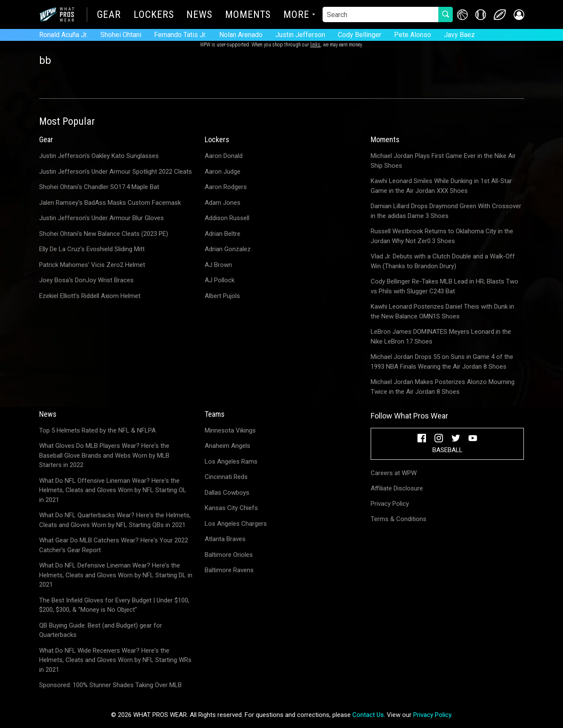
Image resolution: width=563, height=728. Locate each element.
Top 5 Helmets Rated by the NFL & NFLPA (97, 430)
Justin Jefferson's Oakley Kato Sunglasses (99, 156)
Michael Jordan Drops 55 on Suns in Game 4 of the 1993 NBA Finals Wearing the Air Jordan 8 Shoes (442, 362)
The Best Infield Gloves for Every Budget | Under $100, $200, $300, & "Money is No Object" (114, 605)
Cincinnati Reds (226, 477)
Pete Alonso (413, 35)
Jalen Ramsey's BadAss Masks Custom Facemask (110, 203)
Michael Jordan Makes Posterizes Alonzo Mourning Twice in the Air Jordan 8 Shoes (443, 387)
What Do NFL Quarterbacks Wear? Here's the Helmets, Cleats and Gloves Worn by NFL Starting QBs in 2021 (115, 520)
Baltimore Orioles (229, 555)
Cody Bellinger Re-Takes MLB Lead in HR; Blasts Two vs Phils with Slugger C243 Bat (444, 286)
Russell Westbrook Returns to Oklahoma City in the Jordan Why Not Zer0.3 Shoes (442, 236)
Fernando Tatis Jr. (180, 35)
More (296, 15)
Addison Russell (227, 218)
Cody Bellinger (360, 35)
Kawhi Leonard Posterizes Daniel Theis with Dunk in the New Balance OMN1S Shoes (442, 311)
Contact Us (368, 715)
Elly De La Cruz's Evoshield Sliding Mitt (92, 249)
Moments (248, 15)
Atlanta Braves (225, 539)
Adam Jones (223, 203)
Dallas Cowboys (227, 493)
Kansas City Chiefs (231, 508)
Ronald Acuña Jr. (63, 35)
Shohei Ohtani (121, 35)
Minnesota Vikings (230, 430)
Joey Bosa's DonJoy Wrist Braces (86, 280)
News (199, 15)
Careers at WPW (394, 473)
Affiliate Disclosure (397, 488)
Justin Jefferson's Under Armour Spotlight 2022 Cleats (116, 172)
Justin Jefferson (300, 35)
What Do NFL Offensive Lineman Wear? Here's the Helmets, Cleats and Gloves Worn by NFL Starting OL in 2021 (113, 490)
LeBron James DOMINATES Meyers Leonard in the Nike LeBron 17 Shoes (441, 337)
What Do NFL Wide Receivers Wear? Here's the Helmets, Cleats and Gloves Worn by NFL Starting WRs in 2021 (115, 660)
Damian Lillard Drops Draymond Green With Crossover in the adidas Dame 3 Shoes (446, 211)
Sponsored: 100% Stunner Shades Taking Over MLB (110, 685)
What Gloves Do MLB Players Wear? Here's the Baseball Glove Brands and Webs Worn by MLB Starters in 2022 (104, 455)
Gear (109, 15)
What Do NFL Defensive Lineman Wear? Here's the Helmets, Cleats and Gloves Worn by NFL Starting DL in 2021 (116, 575)
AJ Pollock (220, 280)
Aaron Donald (224, 156)
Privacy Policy (390, 504)
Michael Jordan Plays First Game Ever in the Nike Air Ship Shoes (443, 161)
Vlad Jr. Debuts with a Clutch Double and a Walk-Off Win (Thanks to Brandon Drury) (443, 261)
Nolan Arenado (241, 35)
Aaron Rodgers (226, 187)
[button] (519, 15)
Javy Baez (459, 35)
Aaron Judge (223, 172)
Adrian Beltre (223, 234)
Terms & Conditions (399, 519)
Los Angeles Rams (231, 461)
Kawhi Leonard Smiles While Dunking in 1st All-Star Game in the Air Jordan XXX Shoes (441, 186)
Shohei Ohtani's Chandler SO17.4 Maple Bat (99, 187)
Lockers (154, 15)
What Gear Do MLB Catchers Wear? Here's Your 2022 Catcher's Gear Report (114, 545)
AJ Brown (218, 265)
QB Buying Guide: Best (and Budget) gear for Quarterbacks (101, 630)
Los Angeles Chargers (236, 524)
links (315, 45)
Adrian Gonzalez (228, 249)
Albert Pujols (222, 296)
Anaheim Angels (227, 446)
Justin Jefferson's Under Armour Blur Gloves (101, 218)
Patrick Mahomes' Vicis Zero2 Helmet (92, 265)
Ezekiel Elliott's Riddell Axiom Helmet (90, 296)
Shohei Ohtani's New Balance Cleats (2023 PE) (104, 234)
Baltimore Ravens (229, 570)
